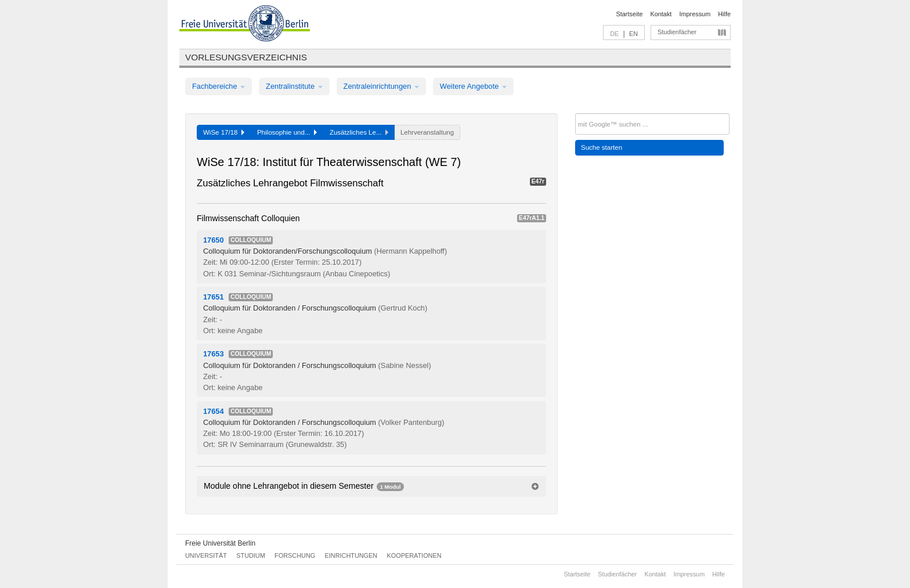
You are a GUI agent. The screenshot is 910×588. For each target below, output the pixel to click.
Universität (206, 555)
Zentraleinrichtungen (381, 86)
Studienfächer (677, 32)
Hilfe (724, 14)
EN (633, 34)
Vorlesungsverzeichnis (246, 57)
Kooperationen (414, 555)
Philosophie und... (287, 132)
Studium (251, 555)
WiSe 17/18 (224, 132)
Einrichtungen (351, 555)
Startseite (630, 14)
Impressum (695, 14)
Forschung (295, 555)
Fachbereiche (219, 86)
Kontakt (661, 14)
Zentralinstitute (294, 86)
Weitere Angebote (473, 86)
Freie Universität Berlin (220, 543)
